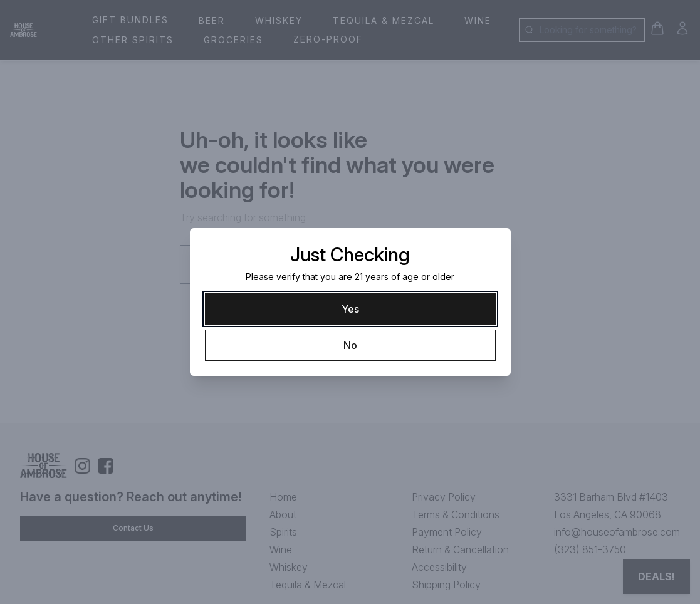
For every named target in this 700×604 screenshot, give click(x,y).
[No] (350, 345)
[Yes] (350, 309)
